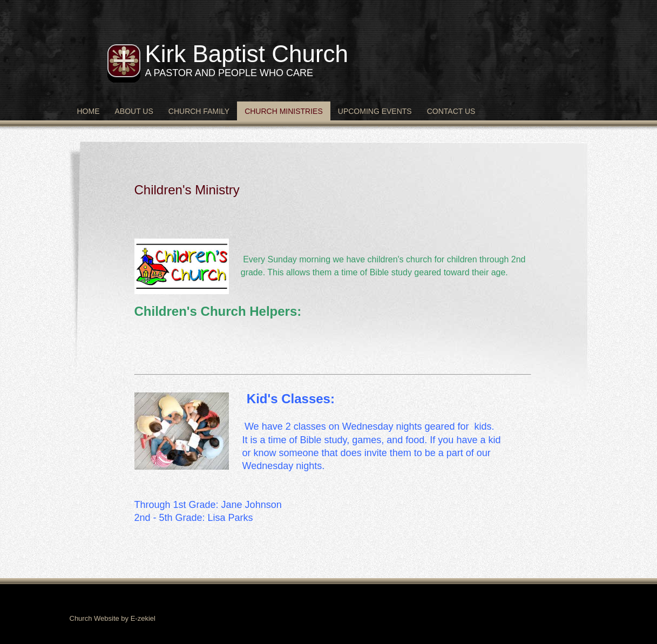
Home (89, 111)
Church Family (199, 111)
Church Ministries (284, 111)
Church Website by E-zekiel (113, 618)
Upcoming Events (375, 111)
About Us (134, 111)
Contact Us (451, 111)
